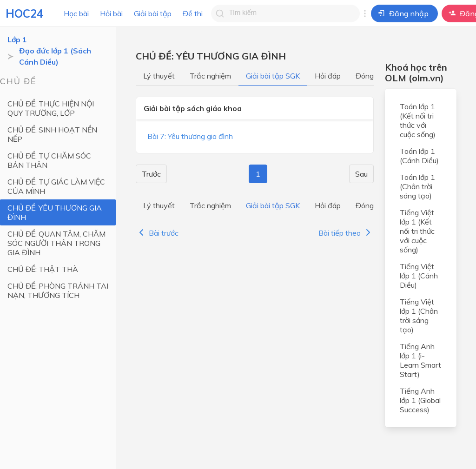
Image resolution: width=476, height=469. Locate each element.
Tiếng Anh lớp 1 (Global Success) (420, 400)
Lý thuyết (159, 76)
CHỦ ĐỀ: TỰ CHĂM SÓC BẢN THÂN (49, 160)
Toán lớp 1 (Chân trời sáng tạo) (417, 186)
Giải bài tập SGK (273, 76)
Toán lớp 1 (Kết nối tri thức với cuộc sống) (418, 120)
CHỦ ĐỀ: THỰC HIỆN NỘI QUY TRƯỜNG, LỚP (51, 108)
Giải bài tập (153, 13)
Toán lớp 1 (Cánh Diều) (419, 156)
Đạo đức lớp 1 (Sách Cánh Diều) (55, 56)
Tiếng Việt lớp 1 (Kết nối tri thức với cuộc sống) (417, 231)
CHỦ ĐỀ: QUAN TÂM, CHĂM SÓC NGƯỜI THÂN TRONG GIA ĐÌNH (56, 243)
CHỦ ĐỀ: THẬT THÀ (43, 269)
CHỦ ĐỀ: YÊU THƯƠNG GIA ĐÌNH (55, 212)
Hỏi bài (111, 13)
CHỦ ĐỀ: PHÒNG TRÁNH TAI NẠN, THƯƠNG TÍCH (58, 291)
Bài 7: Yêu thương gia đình (190, 136)
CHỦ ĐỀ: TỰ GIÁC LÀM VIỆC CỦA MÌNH (56, 186)
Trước (151, 174)
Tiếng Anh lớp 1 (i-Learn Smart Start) (420, 360)
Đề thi (193, 13)
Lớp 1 (17, 40)
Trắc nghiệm (210, 76)
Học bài (76, 13)
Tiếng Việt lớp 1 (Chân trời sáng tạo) (419, 316)
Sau (361, 174)
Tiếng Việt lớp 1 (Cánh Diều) (419, 276)
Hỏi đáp (328, 76)
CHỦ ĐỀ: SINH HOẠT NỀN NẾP (52, 134)
